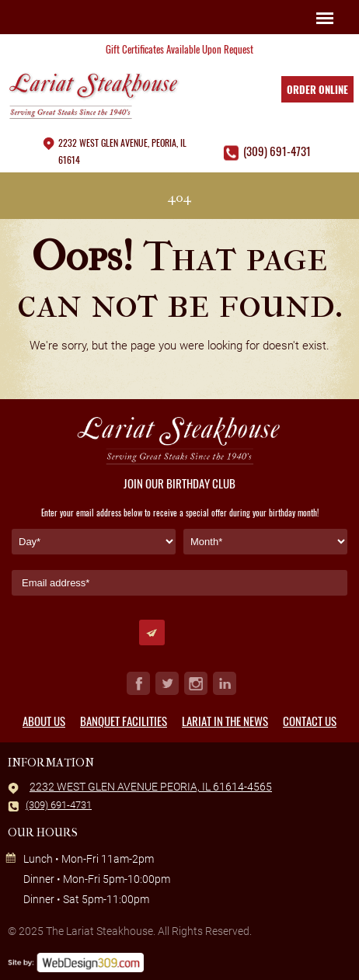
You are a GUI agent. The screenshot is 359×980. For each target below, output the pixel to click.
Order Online (317, 89)
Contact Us (310, 721)
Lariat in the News (225, 721)
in (225, 683)
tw (167, 683)
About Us (44, 721)
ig (196, 683)
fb (138, 683)
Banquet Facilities (124, 721)
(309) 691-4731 (277, 151)
